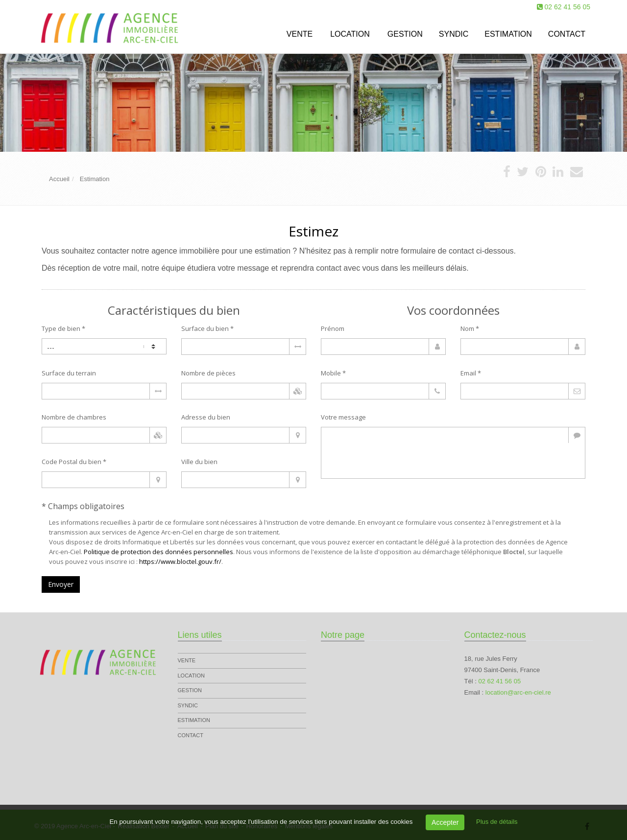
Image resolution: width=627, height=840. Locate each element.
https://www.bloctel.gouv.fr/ (180, 561)
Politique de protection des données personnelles (158, 552)
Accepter (445, 822)
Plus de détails (497, 822)
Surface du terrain (69, 373)
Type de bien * (63, 328)
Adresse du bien (206, 417)
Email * (471, 373)
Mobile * (333, 373)
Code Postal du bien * (74, 462)
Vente (300, 34)
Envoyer (61, 584)
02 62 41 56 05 (567, 7)
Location (350, 34)
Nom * (470, 328)
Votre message (343, 417)
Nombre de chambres (74, 417)
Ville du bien (199, 462)
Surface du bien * (207, 328)
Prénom (333, 328)
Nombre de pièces (208, 373)
